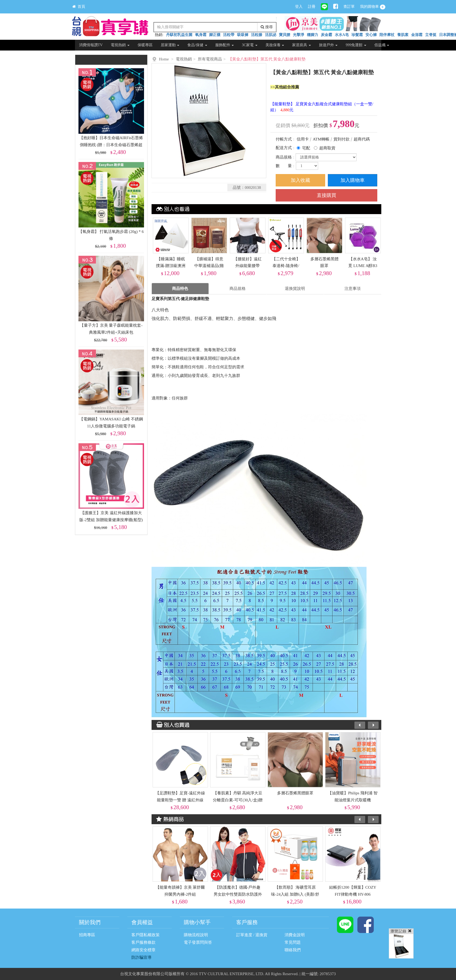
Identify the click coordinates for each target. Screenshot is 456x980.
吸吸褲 (243, 35)
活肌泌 (271, 35)
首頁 (79, 7)
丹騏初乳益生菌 (179, 35)
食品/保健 (197, 45)
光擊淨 (299, 35)
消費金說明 (295, 935)
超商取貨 (327, 148)
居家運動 (170, 45)
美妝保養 (275, 45)
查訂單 (349, 7)
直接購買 (326, 195)
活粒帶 (229, 35)
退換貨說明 (295, 289)
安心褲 (371, 35)
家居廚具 (301, 45)
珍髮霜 (357, 35)
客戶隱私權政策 (146, 935)
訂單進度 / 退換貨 (252, 935)
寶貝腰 (285, 35)
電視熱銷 (120, 45)
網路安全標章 (143, 950)
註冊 (312, 7)
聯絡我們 (293, 950)
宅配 (306, 148)
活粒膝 (257, 35)
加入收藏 (300, 180)
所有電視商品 (210, 59)
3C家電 (250, 45)
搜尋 (267, 27)
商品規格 (238, 289)
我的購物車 (373, 7)
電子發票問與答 (198, 942)
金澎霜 (417, 35)
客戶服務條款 (143, 942)
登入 (299, 7)
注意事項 (353, 289)
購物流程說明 (196, 935)
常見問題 (293, 942)
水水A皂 (342, 35)
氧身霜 (201, 35)
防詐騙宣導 (141, 957)
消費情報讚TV (91, 45)
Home (164, 59)
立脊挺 (431, 35)
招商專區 (87, 935)
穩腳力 (313, 35)
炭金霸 (326, 35)
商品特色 (180, 289)
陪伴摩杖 (387, 35)
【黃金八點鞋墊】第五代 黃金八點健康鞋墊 (267, 59)
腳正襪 (215, 35)
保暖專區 (145, 45)
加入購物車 (353, 180)
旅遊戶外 (328, 45)
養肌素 (403, 35)
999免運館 (356, 45)
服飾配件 (225, 45)
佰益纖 (382, 45)
